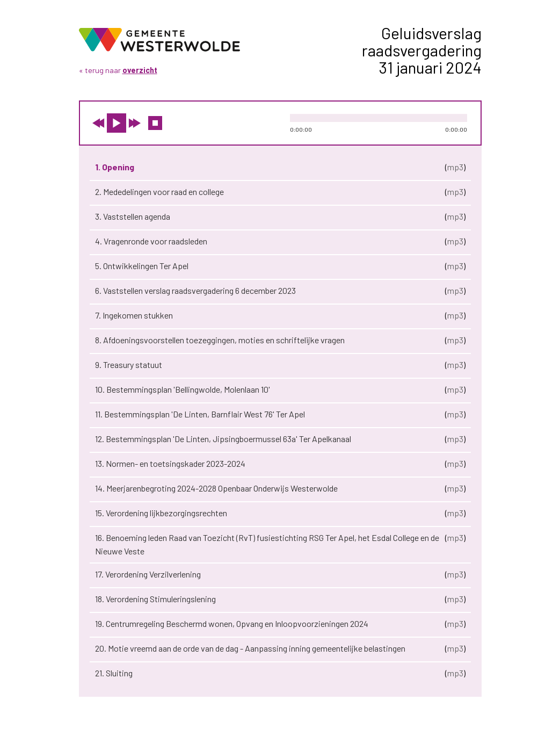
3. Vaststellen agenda (133, 216)
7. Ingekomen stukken (134, 315)
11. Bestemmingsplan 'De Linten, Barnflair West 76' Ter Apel (200, 414)
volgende (135, 123)
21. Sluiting (114, 673)
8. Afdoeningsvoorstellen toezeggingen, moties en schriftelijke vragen (220, 340)
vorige (98, 123)
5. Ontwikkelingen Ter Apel (142, 266)
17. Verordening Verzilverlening (148, 574)
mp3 (455, 167)
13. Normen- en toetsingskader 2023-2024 (170, 463)
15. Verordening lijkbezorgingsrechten (161, 513)
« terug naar (118, 70)
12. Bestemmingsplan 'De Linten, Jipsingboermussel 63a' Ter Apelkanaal (223, 439)
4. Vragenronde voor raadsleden (151, 241)
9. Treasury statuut (129, 365)
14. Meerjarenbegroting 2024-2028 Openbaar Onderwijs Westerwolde (216, 488)
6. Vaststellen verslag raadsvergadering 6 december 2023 (195, 290)
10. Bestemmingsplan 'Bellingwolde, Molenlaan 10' (183, 389)
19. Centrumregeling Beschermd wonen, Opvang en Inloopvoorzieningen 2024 (232, 623)
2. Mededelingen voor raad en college (159, 192)
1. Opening (115, 167)
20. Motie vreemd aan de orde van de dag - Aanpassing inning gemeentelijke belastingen (250, 648)
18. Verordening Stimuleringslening (155, 599)
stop (155, 123)
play (117, 123)
